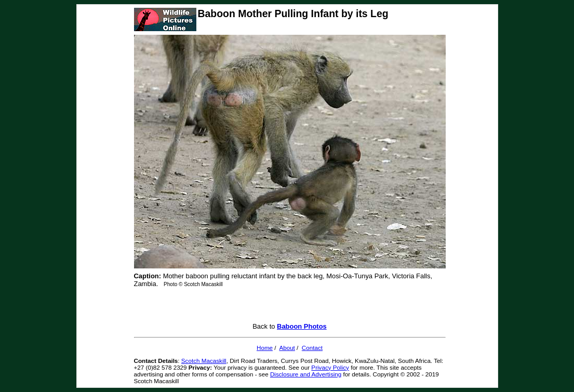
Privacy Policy (330, 367)
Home (265, 348)
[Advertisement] (290, 307)
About (287, 348)
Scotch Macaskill (204, 361)
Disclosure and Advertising (306, 374)
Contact (312, 348)
